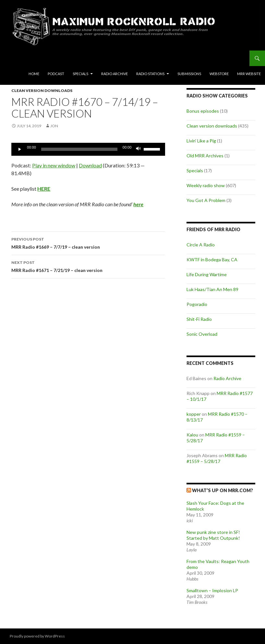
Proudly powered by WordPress (37, 636)
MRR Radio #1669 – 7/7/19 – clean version (88, 243)
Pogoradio (197, 304)
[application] (88, 149)
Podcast (56, 74)
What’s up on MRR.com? (223, 490)
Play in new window (54, 165)
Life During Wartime (207, 274)
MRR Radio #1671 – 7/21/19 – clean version (88, 266)
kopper (194, 414)
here (138, 204)
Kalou (192, 435)
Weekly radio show (206, 185)
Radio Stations (150, 74)
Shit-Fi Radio (199, 319)
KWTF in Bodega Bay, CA (212, 260)
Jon (54, 126)
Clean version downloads (42, 90)
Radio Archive (114, 74)
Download (90, 165)
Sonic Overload (202, 334)
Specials (80, 74)
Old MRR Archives (205, 156)
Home (34, 74)
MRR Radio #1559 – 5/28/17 (217, 458)
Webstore (219, 74)
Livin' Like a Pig (201, 141)
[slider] (79, 149)
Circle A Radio (201, 245)
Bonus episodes (203, 111)
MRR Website (249, 74)
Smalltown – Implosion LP (212, 590)
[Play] (20, 149)
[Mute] (139, 149)
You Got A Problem (206, 200)
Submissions (189, 74)
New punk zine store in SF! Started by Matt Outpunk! (213, 535)
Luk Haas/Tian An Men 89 (212, 289)
